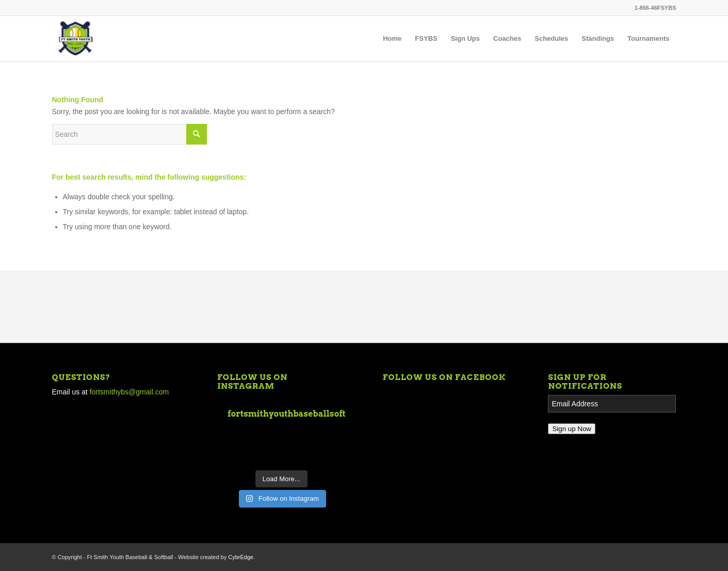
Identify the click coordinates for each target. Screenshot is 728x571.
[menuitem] (392, 39)
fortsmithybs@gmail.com (129, 392)
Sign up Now (572, 429)
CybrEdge (241, 557)
